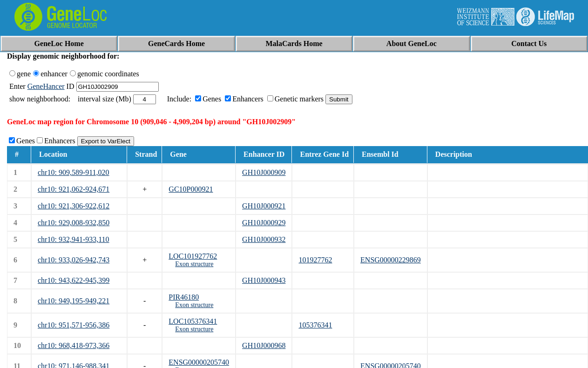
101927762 (315, 260)
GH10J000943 (264, 280)
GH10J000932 (264, 239)
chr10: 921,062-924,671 (74, 189)
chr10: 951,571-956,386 (74, 325)
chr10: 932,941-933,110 (74, 239)
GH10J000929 (264, 223)
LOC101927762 (193, 256)
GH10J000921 (264, 206)
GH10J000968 (264, 345)
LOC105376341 (193, 321)
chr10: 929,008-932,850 (74, 223)
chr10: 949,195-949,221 (74, 301)
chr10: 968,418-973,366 (74, 345)
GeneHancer (46, 86)
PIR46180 (184, 297)
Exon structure (194, 264)
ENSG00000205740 (199, 362)
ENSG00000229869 (391, 260)
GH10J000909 (264, 172)
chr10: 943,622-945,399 (74, 280)
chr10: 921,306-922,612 (74, 206)
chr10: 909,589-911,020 (74, 172)
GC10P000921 (191, 189)
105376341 (315, 325)
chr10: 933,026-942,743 (74, 260)
